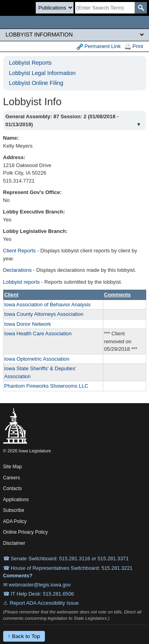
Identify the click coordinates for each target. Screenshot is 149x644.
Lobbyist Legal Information (43, 73)
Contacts (13, 488)
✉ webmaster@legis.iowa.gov (37, 585)
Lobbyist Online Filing (36, 83)
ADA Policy (15, 521)
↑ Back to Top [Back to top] (24, 636)
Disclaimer (14, 543)
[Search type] (55, 8)
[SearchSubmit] (141, 8)
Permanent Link (99, 47)
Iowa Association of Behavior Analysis (48, 305)
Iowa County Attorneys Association (44, 314)
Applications (16, 500)
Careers (12, 478)
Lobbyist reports (22, 282)
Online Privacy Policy (26, 532)
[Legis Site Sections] (74, 35)
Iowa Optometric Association (37, 359)
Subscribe (14, 510)
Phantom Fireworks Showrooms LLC (46, 386)
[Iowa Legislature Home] (74, 22)
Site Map (13, 467)
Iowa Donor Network (28, 324)
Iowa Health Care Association (38, 334)
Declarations (17, 270)
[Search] (105, 8)
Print (134, 47)
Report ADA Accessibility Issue (45, 603)
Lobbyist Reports (30, 63)
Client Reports (19, 251)
